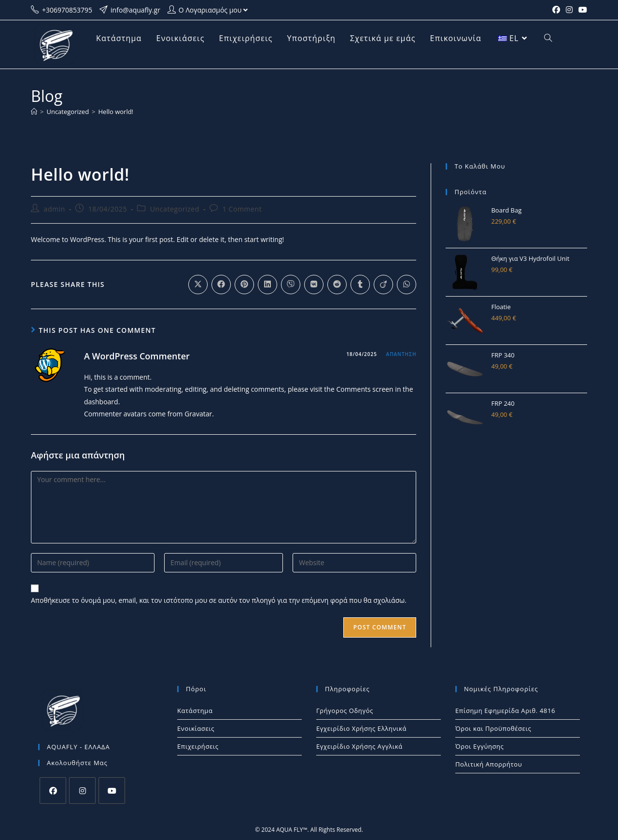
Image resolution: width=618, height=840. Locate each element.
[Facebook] (53, 790)
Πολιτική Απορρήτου (489, 764)
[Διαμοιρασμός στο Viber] (291, 285)
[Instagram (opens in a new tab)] (569, 10)
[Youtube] (112, 790)
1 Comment (242, 209)
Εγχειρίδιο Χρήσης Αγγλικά (359, 746)
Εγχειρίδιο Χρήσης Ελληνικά (361, 728)
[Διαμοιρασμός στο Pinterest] (244, 285)
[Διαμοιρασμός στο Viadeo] (383, 285)
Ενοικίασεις (196, 728)
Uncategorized (175, 209)
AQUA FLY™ (292, 830)
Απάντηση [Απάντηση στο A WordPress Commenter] (401, 354)
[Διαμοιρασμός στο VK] (314, 285)
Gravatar (198, 414)
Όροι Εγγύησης (480, 746)
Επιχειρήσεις (198, 746)
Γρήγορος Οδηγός (345, 711)
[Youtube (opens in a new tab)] (581, 10)
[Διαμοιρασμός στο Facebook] (221, 285)
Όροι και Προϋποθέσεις (493, 728)
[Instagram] (82, 790)
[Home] (34, 112)
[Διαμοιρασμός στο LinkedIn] (267, 285)
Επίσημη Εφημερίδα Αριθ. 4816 (505, 711)
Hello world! (116, 112)
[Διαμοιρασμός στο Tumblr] (360, 285)
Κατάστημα (195, 711)
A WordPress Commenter (137, 356)
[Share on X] (198, 285)
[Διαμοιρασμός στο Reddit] (337, 285)
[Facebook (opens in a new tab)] (556, 10)
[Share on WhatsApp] (407, 285)
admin (55, 209)
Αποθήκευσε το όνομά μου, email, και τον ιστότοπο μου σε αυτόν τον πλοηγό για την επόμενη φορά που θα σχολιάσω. (219, 600)
